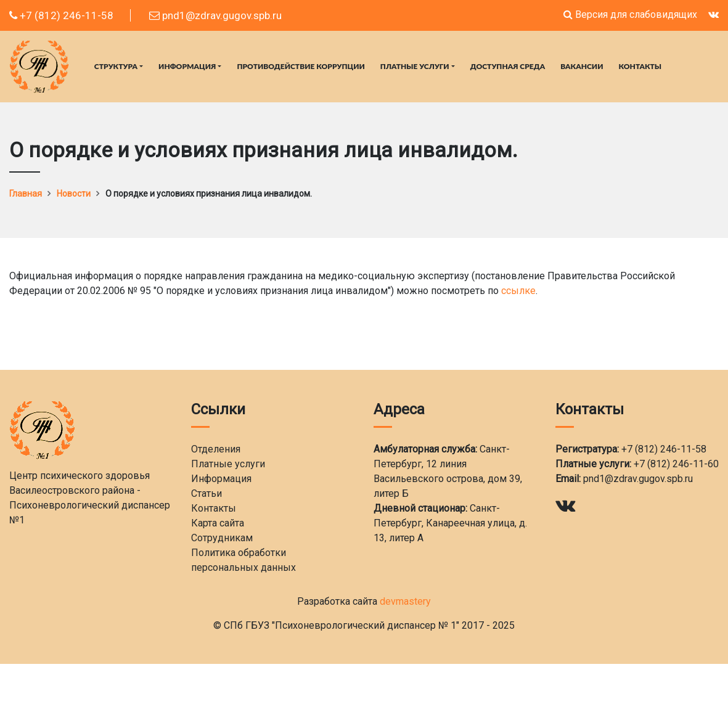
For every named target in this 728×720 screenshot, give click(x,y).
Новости (74, 194)
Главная (26, 194)
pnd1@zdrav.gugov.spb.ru (215, 15)
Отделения (216, 449)
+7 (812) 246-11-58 (61, 15)
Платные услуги (415, 66)
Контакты (640, 66)
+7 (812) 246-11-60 (676, 464)
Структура (116, 66)
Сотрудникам (222, 538)
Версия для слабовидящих (630, 14)
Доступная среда (508, 66)
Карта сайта (218, 523)
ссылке (518, 291)
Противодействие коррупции (301, 66)
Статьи (207, 493)
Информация (187, 66)
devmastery (405, 601)
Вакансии (582, 66)
